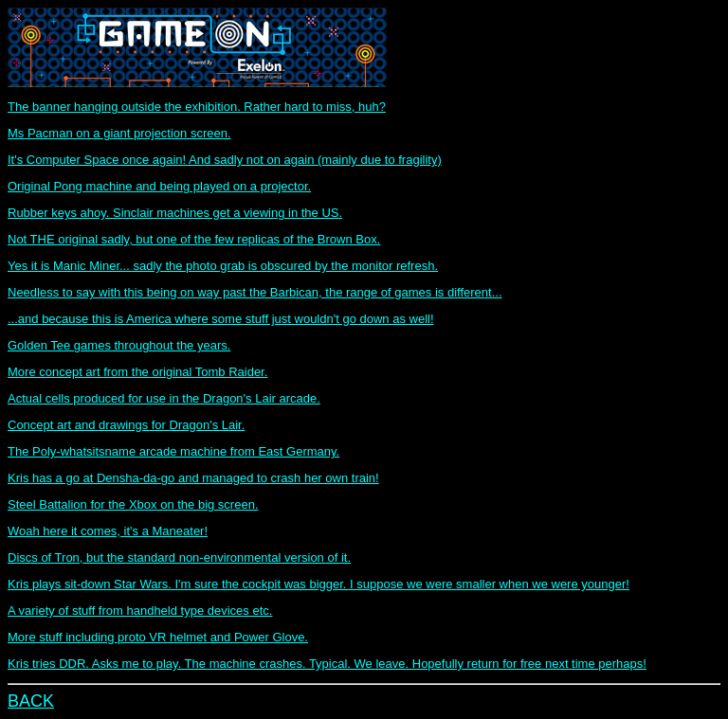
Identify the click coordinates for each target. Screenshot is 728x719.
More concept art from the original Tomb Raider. (137, 372)
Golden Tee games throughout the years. (119, 345)
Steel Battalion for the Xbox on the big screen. (133, 504)
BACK (31, 701)
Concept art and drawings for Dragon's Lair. (126, 425)
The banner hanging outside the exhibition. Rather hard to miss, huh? (197, 107)
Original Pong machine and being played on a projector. (159, 186)
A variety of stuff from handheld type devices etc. (140, 611)
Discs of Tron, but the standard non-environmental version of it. (179, 557)
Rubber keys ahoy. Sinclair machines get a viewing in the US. (175, 213)
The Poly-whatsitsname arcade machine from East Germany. (173, 451)
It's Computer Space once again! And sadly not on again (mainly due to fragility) (225, 160)
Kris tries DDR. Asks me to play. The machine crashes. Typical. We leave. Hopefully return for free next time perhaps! (327, 664)
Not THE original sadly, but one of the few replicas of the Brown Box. (194, 239)
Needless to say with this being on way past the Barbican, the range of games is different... (255, 292)
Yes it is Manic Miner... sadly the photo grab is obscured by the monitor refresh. (223, 266)
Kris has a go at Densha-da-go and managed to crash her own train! (193, 478)
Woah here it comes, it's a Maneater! (108, 531)
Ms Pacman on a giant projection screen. (119, 133)
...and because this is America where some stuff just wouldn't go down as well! (221, 319)
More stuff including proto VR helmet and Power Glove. (158, 637)
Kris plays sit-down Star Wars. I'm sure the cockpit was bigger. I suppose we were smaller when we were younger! (318, 584)
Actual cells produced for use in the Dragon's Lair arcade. (164, 398)
